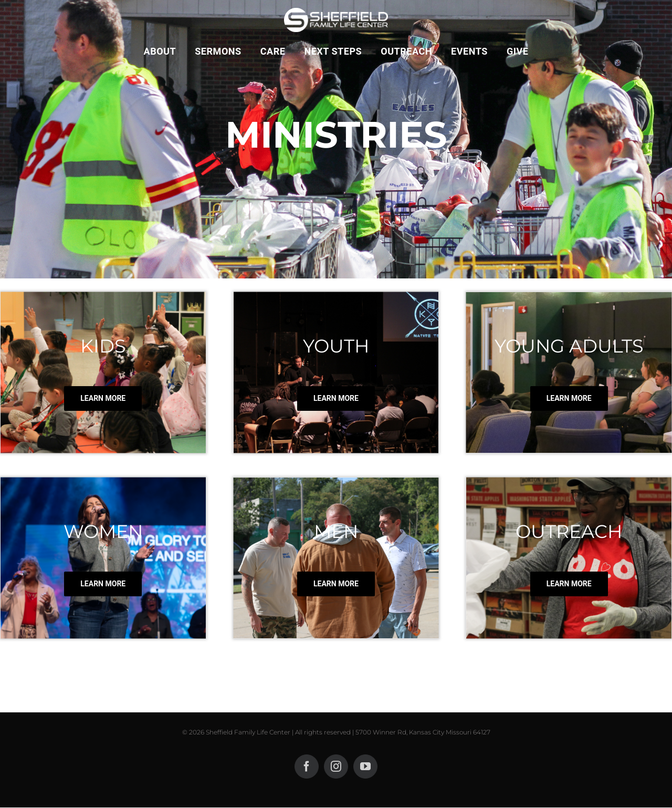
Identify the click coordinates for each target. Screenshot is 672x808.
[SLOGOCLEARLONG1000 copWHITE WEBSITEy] (336, 12)
